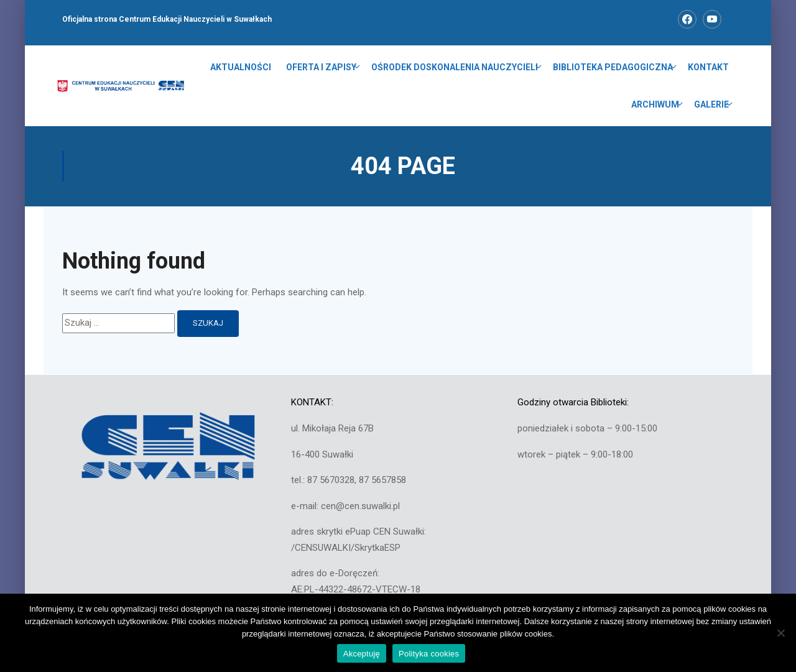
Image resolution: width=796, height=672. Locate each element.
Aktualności (241, 67)
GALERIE (711, 104)
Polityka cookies (429, 654)
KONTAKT (708, 67)
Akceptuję (362, 654)
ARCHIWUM (655, 104)
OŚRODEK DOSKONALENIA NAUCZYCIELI (455, 67)
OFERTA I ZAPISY (321, 67)
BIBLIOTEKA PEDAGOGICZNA (613, 67)
